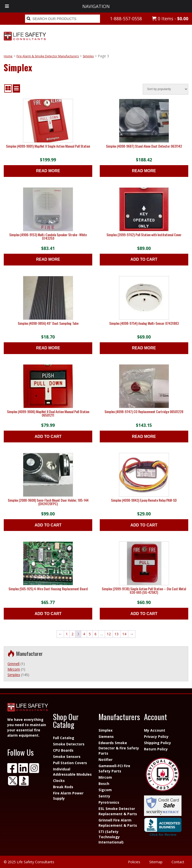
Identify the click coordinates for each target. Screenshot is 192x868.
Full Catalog (64, 738)
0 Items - (170, 19)
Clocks (59, 781)
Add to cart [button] (144, 259)
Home (8, 56)
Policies (134, 862)
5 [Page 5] (90, 634)
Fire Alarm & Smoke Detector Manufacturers (48, 56)
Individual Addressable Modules (72, 772)
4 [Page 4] (84, 634)
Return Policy (156, 749)
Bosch (104, 784)
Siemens (106, 737)
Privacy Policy (156, 737)
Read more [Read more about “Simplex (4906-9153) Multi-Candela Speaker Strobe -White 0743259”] (48, 259)
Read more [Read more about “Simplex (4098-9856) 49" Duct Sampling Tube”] (48, 348)
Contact (178, 862)
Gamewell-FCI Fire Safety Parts (114, 768)
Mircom (14, 669)
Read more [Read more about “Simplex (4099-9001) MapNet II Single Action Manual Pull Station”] (48, 171)
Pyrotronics (109, 802)
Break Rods (63, 787)
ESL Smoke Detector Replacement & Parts (118, 811)
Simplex (88, 56)
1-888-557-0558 (126, 19)
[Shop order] (165, 89)
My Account (155, 730)
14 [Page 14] (124, 634)
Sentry (104, 796)
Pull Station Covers (70, 763)
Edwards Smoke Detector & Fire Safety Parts (119, 748)
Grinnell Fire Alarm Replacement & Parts (118, 823)
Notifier (105, 760)
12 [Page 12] (109, 634)
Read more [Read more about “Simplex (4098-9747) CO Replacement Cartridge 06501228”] (144, 437)
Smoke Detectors (69, 744)
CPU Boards (63, 750)
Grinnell (13, 664)
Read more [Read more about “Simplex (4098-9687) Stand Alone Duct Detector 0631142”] (144, 171)
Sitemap (156, 862)
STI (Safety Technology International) (111, 837)
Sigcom (105, 790)
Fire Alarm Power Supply (68, 796)
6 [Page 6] (95, 634)
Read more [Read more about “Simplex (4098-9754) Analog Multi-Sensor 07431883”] (144, 348)
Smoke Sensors (67, 757)
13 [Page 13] (116, 634)
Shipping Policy (157, 743)
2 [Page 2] (72, 634)
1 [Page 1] (67, 634)
